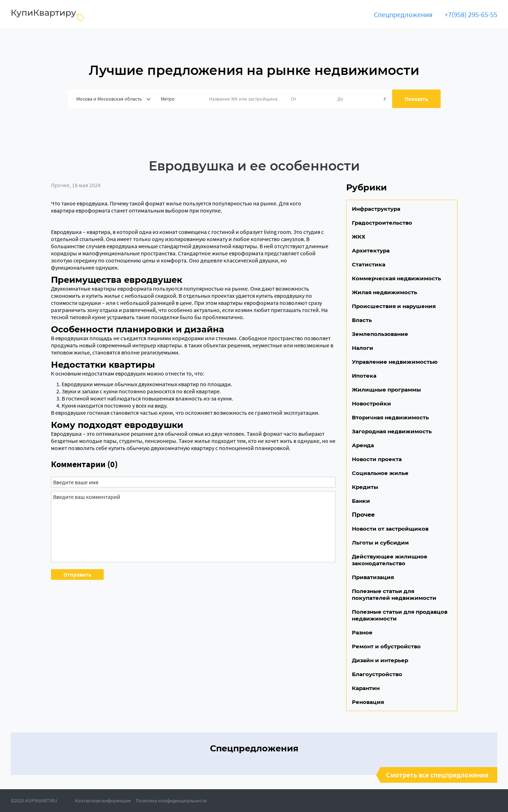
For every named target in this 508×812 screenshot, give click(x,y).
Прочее (60, 185)
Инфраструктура (376, 209)
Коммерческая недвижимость (396, 278)
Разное (362, 632)
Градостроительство (382, 223)
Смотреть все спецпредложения (437, 775)
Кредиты (365, 487)
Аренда (363, 445)
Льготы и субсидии (380, 543)
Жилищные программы (386, 390)
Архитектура (371, 251)
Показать (416, 99)
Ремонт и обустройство (386, 646)
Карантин (366, 688)
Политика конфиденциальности (171, 801)
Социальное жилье (380, 473)
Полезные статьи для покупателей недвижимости (394, 594)
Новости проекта (377, 459)
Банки (361, 501)
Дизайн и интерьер (380, 660)
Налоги (363, 348)
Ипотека (364, 376)
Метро (168, 99)
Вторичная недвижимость (390, 417)
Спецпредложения (403, 14)
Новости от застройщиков (390, 529)
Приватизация (373, 577)
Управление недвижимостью (395, 362)
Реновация (368, 702)
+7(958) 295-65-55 (471, 14)
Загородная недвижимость (392, 431)
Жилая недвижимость (384, 292)
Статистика (369, 264)
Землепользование (380, 334)
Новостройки (371, 404)
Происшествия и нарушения (394, 306)
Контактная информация (103, 801)
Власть (362, 320)
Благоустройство (377, 674)
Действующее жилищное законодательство (390, 560)
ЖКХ (359, 237)
